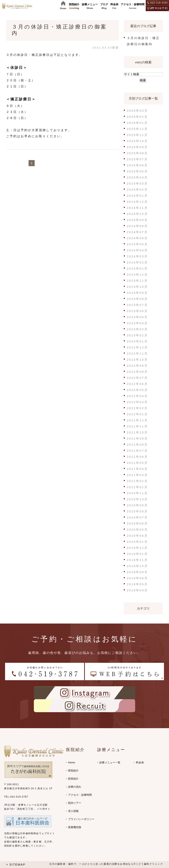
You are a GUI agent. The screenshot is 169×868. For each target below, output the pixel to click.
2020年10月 (137, 499)
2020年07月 (137, 517)
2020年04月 (137, 536)
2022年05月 (137, 390)
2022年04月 (137, 396)
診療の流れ (75, 787)
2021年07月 (137, 451)
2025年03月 (137, 183)
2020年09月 (137, 505)
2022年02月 (137, 408)
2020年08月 (137, 511)
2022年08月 (137, 372)
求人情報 (73, 811)
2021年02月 (137, 481)
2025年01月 (137, 196)
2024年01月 (137, 268)
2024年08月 (137, 226)
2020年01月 (137, 542)
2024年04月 (137, 250)
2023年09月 (137, 293)
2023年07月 (137, 305)
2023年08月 (137, 299)
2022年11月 (137, 353)
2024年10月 (137, 214)
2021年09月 (137, 438)
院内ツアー (75, 803)
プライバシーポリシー (81, 819)
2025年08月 (137, 153)
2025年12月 (137, 129)
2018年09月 (137, 572)
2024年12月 (137, 202)
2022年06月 (137, 384)
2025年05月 (137, 171)
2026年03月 (137, 111)
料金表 (140, 762)
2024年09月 (137, 220)
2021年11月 (137, 426)
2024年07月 (137, 232)
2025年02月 (137, 190)
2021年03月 (137, 475)
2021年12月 (137, 420)
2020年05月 (137, 530)
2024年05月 (137, 244)
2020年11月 (137, 493)
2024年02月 (137, 262)
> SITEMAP (16, 864)
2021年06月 (137, 457)
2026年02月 (137, 117)
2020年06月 (137, 523)
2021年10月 (137, 432)
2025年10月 (137, 141)
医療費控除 (75, 827)
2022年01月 (137, 414)
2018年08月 (137, 578)
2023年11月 (137, 281)
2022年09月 (137, 366)
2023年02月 (137, 335)
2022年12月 (137, 347)
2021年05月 (137, 463)
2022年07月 (137, 378)
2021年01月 (137, 487)
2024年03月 (137, 256)
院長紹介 (73, 779)
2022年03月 (137, 402)
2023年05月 (137, 317)
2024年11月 (137, 208)
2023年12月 (137, 275)
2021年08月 (137, 445)
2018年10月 (137, 566)
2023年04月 (137, 323)
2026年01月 (137, 123)
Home (72, 762)
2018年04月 (137, 590)
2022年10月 (137, 360)
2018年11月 (137, 560)
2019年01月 (137, 554)
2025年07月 (137, 159)
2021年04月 (137, 469)
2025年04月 (137, 177)
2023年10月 (137, 287)
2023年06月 (137, 311)
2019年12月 (137, 548)
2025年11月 (137, 135)
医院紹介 (73, 771)
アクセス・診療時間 (80, 795)
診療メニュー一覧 (110, 762)
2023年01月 (137, 341)
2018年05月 (137, 584)
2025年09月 (137, 147)
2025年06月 (137, 165)
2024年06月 (137, 238)
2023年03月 (137, 329)
